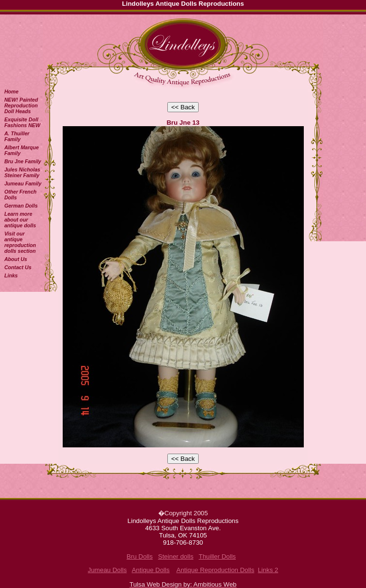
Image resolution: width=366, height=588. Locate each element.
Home (12, 91)
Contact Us (18, 267)
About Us (16, 259)
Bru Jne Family (23, 161)
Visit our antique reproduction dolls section (20, 242)
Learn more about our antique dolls (20, 220)
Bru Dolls (140, 556)
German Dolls (21, 206)
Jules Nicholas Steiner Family (22, 172)
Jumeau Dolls (107, 570)
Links (11, 275)
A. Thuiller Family (17, 136)
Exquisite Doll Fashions (22, 122)
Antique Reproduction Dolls (216, 570)
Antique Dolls (151, 570)
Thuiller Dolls (217, 556)
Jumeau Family (23, 183)
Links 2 (268, 570)
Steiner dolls (176, 556)
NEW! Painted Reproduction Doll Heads (21, 105)
